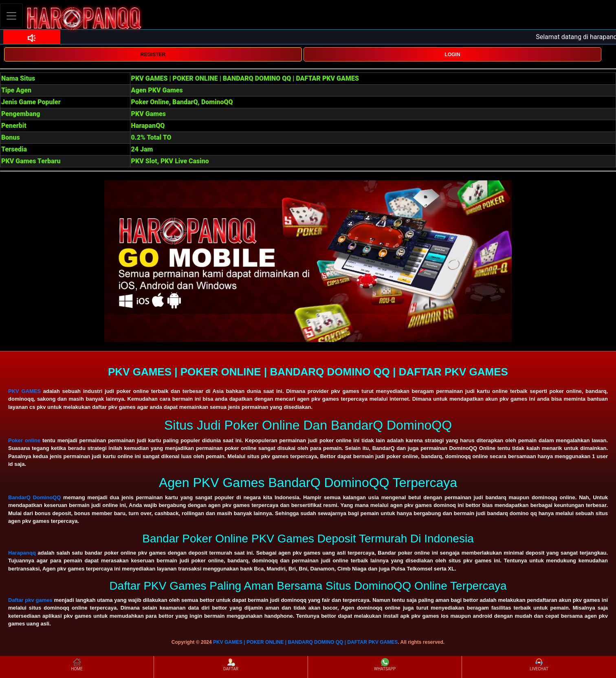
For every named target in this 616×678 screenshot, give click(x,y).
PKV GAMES (24, 391)
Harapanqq (22, 553)
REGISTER (153, 55)
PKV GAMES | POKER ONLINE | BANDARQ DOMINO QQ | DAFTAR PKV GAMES (305, 642)
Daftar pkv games (30, 600)
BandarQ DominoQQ (34, 497)
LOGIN (453, 55)
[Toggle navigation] (11, 16)
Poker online (24, 440)
